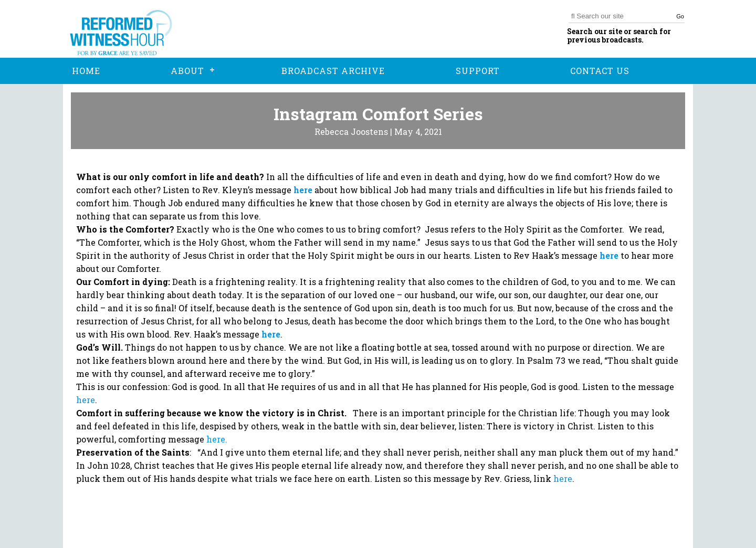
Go (680, 16)
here (216, 439)
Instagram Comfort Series (378, 114)
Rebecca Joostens (351, 131)
